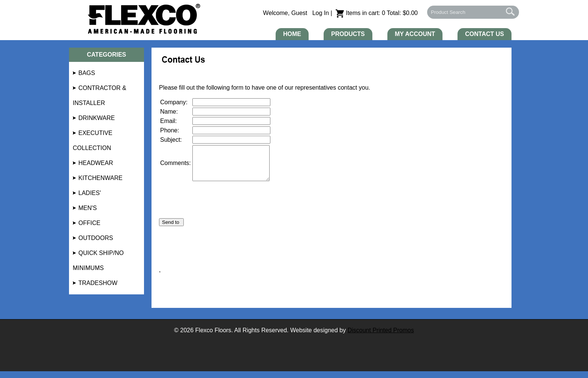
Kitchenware (100, 178)
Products (348, 34)
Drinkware (97, 118)
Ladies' (90, 193)
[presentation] (216, 210)
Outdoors (96, 238)
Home (292, 34)
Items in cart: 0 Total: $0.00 (377, 13)
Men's (88, 208)
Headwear (96, 163)
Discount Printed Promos (381, 337)
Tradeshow (98, 283)
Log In (321, 13)
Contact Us (484, 34)
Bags (87, 73)
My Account (415, 34)
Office (89, 223)
